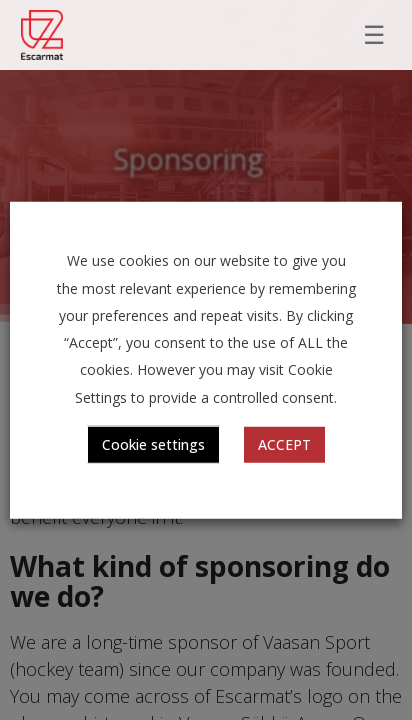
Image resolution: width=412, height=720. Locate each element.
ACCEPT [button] (284, 443)
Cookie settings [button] (153, 443)
